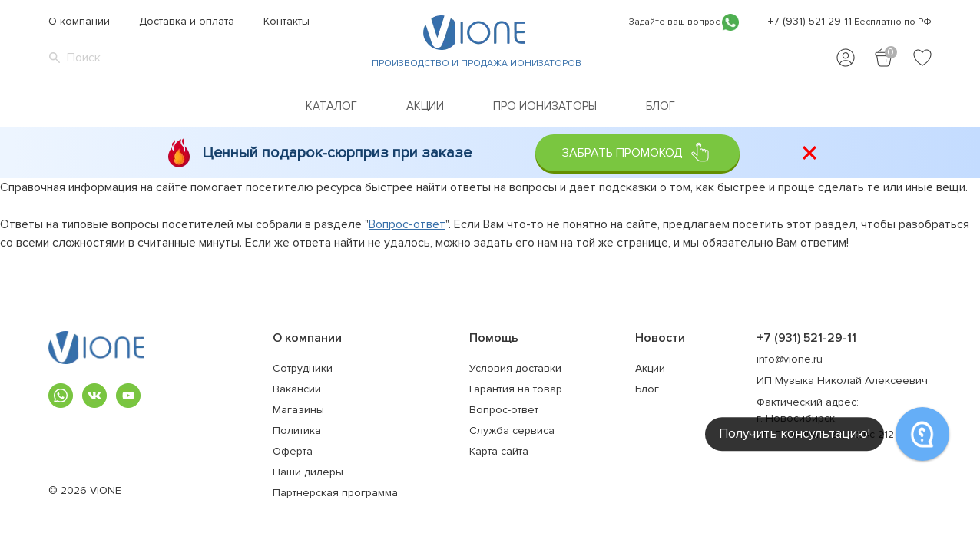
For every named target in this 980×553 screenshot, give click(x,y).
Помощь (494, 338)
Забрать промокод (637, 153)
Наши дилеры (308, 472)
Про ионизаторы (545, 106)
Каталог (331, 106)
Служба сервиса (512, 430)
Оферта (293, 451)
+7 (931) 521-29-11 (810, 21)
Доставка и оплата (187, 21)
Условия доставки (515, 368)
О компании (79, 21)
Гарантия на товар (516, 389)
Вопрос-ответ (407, 224)
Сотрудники (303, 368)
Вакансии (297, 389)
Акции (425, 106)
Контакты (286, 21)
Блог (661, 106)
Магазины (298, 410)
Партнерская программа (335, 493)
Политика (297, 430)
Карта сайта (499, 451)
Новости (660, 338)
